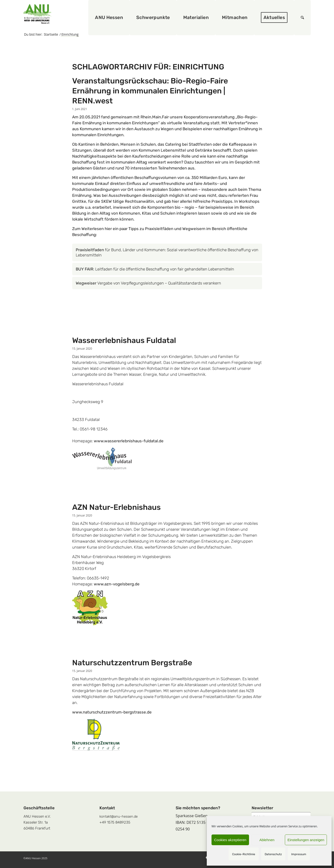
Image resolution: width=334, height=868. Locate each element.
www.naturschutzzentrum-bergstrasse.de (112, 712)
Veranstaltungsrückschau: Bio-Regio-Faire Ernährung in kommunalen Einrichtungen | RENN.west (150, 91)
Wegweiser (86, 283)
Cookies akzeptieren (230, 840)
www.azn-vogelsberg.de (117, 584)
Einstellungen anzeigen (306, 840)
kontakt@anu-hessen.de (119, 816)
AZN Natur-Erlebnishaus (116, 507)
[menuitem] (109, 18)
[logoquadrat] (38, 14)
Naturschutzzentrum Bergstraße (132, 663)
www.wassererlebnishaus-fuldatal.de (129, 441)
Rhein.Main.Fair (155, 117)
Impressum (299, 854)
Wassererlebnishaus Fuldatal (124, 340)
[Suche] (302, 18)
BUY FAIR (85, 269)
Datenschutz (273, 854)
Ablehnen (267, 840)
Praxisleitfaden (90, 250)
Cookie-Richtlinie (244, 854)
